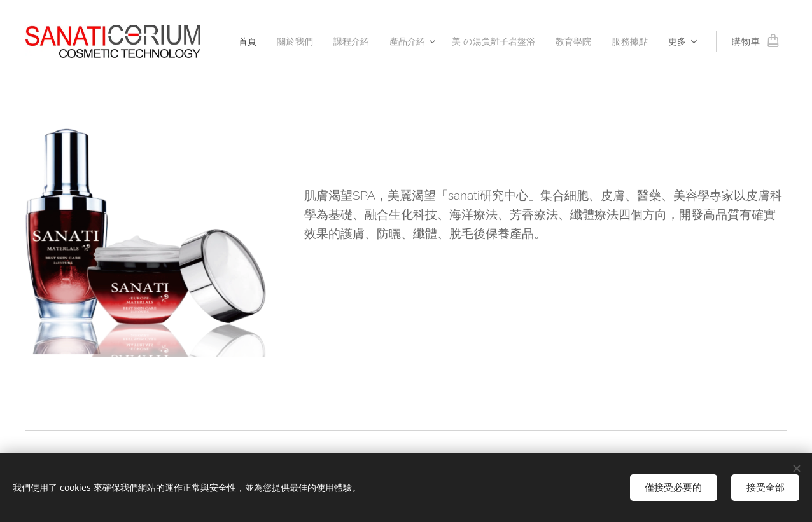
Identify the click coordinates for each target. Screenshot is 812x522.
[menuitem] (240, 41)
